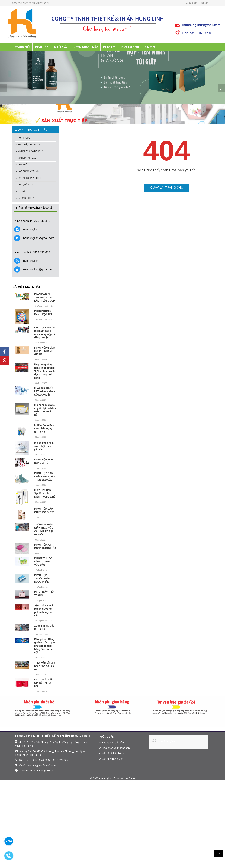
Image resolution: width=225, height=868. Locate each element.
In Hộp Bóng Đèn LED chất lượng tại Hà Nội (44, 428)
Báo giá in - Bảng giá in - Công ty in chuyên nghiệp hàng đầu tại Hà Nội (44, 646)
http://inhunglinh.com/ (43, 771)
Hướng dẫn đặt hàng (113, 742)
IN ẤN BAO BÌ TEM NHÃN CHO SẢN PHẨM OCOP (44, 297)
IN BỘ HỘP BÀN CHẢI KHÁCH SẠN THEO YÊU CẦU (45, 476)
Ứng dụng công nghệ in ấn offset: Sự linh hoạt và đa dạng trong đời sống (45, 371)
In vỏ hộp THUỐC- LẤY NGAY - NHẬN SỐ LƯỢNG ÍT (45, 391)
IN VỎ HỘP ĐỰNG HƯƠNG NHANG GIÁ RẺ (44, 351)
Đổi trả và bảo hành (113, 753)
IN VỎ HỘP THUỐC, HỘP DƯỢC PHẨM (42, 578)
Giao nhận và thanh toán (116, 748)
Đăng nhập (191, 3)
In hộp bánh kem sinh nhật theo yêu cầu (44, 446)
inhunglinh (169, 741)
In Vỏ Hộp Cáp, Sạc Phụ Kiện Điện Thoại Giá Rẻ (45, 493)
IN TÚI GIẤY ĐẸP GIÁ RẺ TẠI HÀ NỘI (44, 683)
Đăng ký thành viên (112, 759)
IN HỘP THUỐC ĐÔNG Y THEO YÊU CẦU (43, 562)
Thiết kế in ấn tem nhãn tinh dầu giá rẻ (45, 666)
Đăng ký (204, 3)
